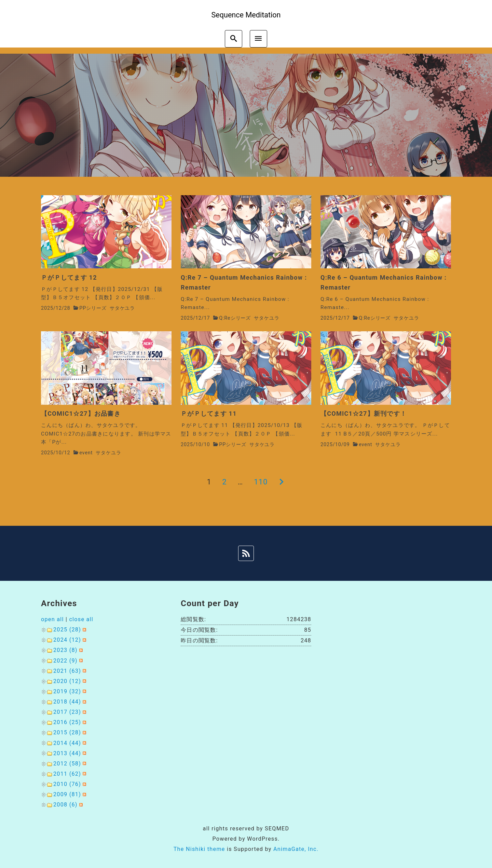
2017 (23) (67, 712)
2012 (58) (67, 764)
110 (261, 482)
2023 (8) (65, 650)
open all (52, 619)
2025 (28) (67, 630)
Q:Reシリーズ (235, 318)
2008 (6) (65, 805)
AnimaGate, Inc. (296, 849)
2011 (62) (67, 774)
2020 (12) (67, 681)
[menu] (258, 39)
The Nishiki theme (199, 849)
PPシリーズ (93, 308)
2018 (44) (67, 702)
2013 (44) (67, 753)
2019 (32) (67, 691)
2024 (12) (67, 640)
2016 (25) (67, 722)
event (86, 453)
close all (81, 619)
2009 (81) (67, 794)
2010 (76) (67, 784)
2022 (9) (65, 661)
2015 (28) (67, 732)
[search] (234, 39)
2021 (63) (67, 671)
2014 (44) (67, 743)
